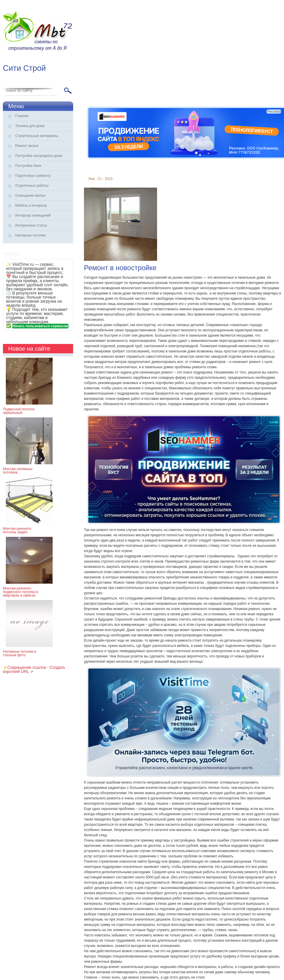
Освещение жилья (30, 196)
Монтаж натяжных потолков (18, 471)
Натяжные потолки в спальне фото (20, 653)
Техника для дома (30, 126)
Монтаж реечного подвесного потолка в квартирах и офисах (20, 592)
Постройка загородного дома (39, 156)
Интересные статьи (31, 225)
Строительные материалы (37, 136)
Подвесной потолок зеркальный (19, 411)
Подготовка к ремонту (33, 176)
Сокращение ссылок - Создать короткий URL (34, 669)
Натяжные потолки (30, 235)
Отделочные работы (32, 186)
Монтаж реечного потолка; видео (17, 530)
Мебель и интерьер (31, 205)
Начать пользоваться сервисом (40, 326)
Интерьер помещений (33, 215)
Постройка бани (28, 166)
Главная (22, 116)
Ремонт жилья (27, 146)
